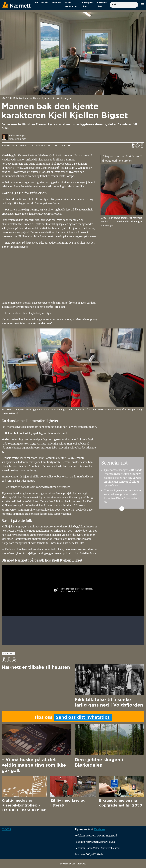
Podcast (56, 3)
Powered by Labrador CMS (73, 864)
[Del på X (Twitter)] (137, 146)
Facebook (100, 829)
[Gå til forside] (17, 5)
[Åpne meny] (143, 5)
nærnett (9, 653)
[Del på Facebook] (133, 146)
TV (36, 3)
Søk (110, 2)
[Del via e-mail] (142, 146)
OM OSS (6, 829)
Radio (45, 3)
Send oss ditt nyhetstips (83, 717)
